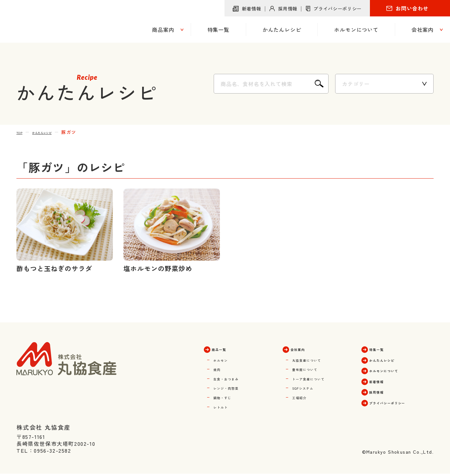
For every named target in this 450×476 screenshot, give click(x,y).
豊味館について (312, 368)
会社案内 (304, 349)
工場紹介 (304, 396)
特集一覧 (383, 349)
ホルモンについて (394, 370)
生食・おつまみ (234, 378)
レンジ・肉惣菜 (234, 387)
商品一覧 (225, 349)
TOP (21, 132)
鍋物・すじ (228, 396)
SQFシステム (310, 387)
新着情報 (252, 9)
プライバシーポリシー (338, 9)
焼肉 (219, 368)
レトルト (225, 405)
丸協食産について (315, 359)
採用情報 (288, 9)
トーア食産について (318, 378)
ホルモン (225, 359)
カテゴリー (356, 84)
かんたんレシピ (53, 132)
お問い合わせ (412, 8)
